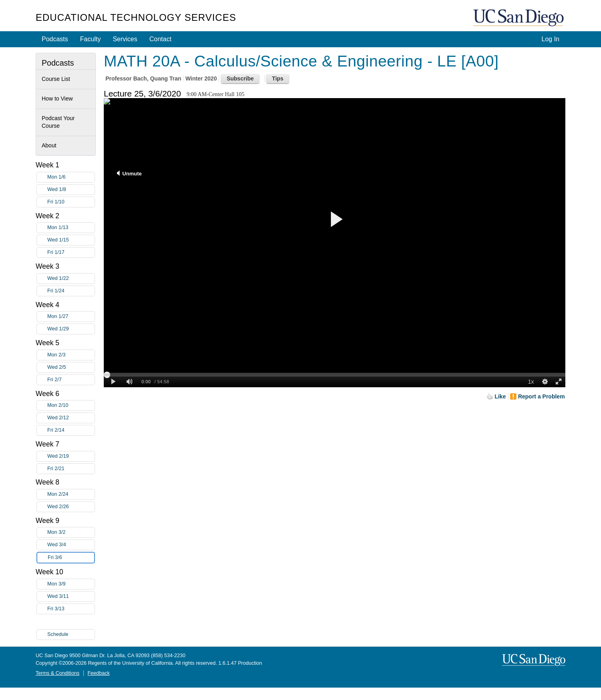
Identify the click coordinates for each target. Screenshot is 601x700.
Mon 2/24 (71, 494)
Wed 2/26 (71, 507)
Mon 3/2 (71, 532)
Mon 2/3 (71, 355)
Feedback (98, 673)
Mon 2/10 (71, 405)
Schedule (58, 634)
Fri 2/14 (71, 430)
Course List (56, 79)
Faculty (91, 39)
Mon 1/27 (71, 317)
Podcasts (55, 39)
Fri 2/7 (71, 380)
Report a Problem (542, 396)
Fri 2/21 (71, 469)
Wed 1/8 (71, 190)
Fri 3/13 (71, 609)
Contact (160, 39)
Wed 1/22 (71, 279)
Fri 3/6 (71, 558)
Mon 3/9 (71, 584)
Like (500, 396)
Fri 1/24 (71, 291)
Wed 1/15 (71, 240)
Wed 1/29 (71, 329)
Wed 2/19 (71, 456)
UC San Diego (519, 18)
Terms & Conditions (57, 673)
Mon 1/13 (71, 228)
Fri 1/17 (71, 252)
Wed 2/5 (71, 367)
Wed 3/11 (71, 596)
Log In (551, 39)
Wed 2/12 (71, 418)
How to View (57, 99)
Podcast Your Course (58, 122)
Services (125, 39)
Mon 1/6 (71, 177)
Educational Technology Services (136, 17)
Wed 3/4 (71, 545)
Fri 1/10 (71, 202)
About (49, 145)
